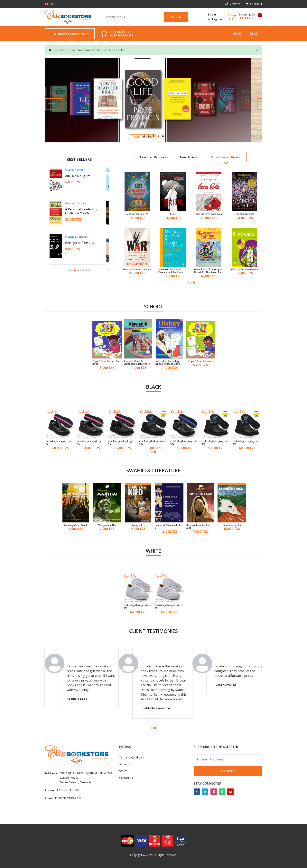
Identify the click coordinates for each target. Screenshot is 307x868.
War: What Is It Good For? (137, 270)
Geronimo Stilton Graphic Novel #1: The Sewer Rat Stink (209, 271)
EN (49, 4)
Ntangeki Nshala (79, 203)
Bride (173, 214)
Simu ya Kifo (138, 525)
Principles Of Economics (69, 50)
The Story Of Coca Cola (209, 214)
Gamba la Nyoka (232, 525)
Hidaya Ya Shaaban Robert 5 (169, 527)
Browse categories (70, 34)
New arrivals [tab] (189, 157)
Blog (254, 34)
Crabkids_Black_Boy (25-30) (184, 443)
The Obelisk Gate (245, 214)
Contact (233, 4)
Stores (123, 771)
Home (237, 34)
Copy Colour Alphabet (200, 361)
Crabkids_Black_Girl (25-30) (121, 443)
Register (217, 19)
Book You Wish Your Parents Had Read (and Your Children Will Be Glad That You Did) (173, 271)
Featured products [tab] (154, 157)
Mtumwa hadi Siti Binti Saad (198, 527)
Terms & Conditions (132, 757)
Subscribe (228, 771)
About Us (125, 764)
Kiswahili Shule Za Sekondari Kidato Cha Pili (137, 363)
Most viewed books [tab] (226, 157)
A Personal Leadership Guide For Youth (85, 211)
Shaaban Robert (78, 170)
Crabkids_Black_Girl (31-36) (59, 443)
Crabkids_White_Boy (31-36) (137, 607)
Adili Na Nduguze (81, 176)
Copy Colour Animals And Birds (106, 363)
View (62, 104)
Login (212, 14)
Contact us (126, 778)
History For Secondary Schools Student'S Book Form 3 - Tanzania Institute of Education (168, 363)
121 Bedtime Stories (137, 214)
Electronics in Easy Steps (245, 270)
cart (105, 50)
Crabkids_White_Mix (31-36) (168, 607)
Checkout (254, 4)
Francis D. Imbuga (80, 237)
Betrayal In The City (83, 243)
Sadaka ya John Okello (76, 525)
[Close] (257, 50)
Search (176, 17)
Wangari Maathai (107, 525)
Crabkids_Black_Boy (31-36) (153, 443)
